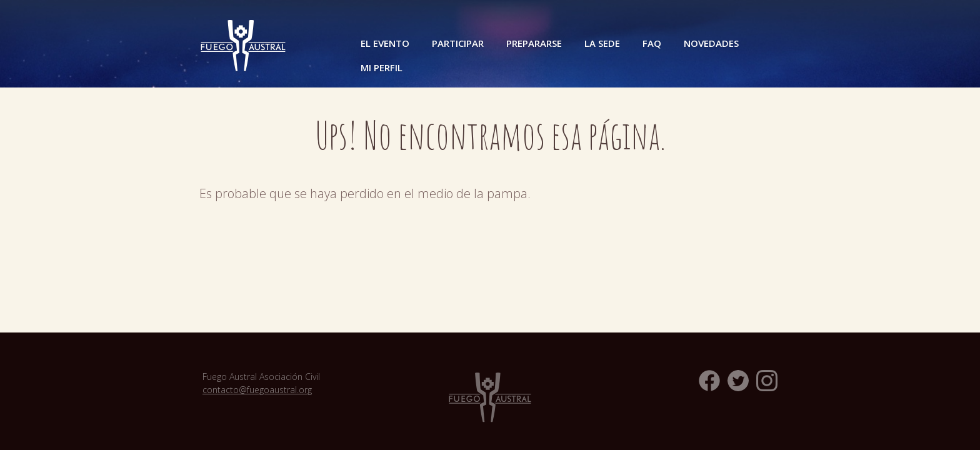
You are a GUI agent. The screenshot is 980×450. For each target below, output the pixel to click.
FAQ (652, 43)
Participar (458, 43)
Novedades (711, 43)
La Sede (602, 43)
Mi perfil (382, 67)
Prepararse (534, 43)
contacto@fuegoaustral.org (257, 390)
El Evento (385, 43)
